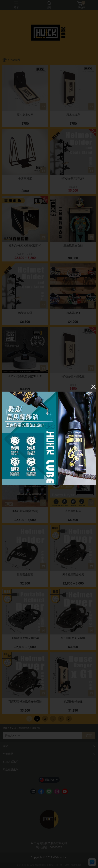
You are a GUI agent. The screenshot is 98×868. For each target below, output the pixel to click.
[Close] (93, 387)
